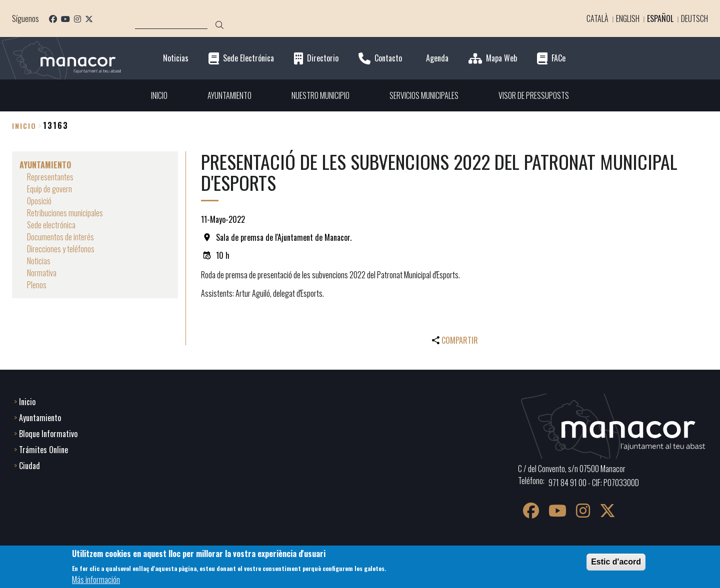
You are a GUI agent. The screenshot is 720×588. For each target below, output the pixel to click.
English (628, 18)
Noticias (176, 58)
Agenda (437, 58)
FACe (558, 58)
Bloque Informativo (48, 434)
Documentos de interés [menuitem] (60, 237)
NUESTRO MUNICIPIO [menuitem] (320, 95)
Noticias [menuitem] (39, 261)
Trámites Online (43, 450)
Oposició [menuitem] (39, 201)
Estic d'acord (616, 562)
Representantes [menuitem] (50, 177)
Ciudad (29, 466)
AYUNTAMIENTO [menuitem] (229, 95)
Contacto (388, 58)
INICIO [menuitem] (159, 95)
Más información (96, 580)
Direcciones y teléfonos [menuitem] (61, 249)
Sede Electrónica (248, 58)
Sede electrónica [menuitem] (51, 225)
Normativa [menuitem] (42, 273)
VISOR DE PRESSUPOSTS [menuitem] (534, 95)
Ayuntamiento (40, 418)
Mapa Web (501, 58)
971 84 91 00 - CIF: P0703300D (594, 483)
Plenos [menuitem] (37, 285)
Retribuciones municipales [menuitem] (65, 213)
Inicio (24, 126)
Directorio (323, 58)
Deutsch (694, 18)
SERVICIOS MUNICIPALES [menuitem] (424, 95)
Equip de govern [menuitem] (49, 189)
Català (597, 18)
